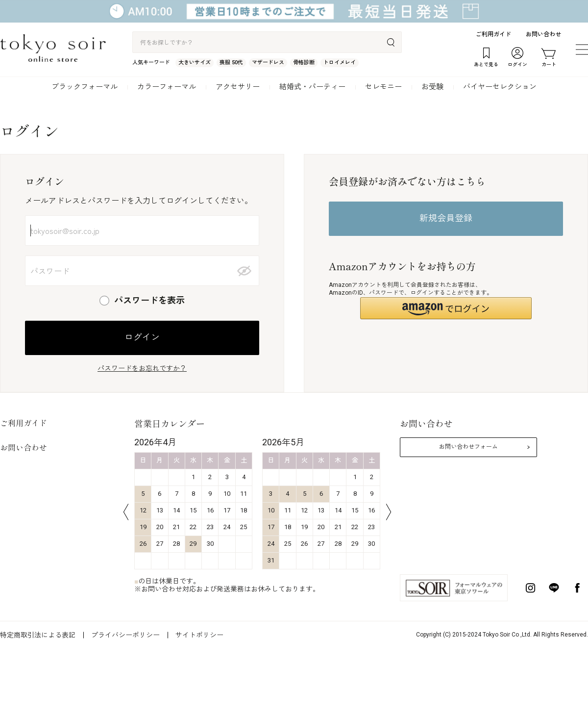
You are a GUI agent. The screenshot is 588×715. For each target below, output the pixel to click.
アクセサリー (238, 87)
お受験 (432, 87)
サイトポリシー (199, 635)
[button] (446, 308)
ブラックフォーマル (85, 87)
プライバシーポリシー (125, 635)
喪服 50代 (231, 63)
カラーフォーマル (167, 87)
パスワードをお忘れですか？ (142, 368)
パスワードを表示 (149, 301)
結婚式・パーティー (312, 87)
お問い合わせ (543, 34)
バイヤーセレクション (500, 87)
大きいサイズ (195, 63)
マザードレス (268, 63)
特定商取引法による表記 (38, 635)
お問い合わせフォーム (468, 447)
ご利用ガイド (493, 34)
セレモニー (383, 87)
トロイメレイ (340, 63)
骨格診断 (304, 63)
